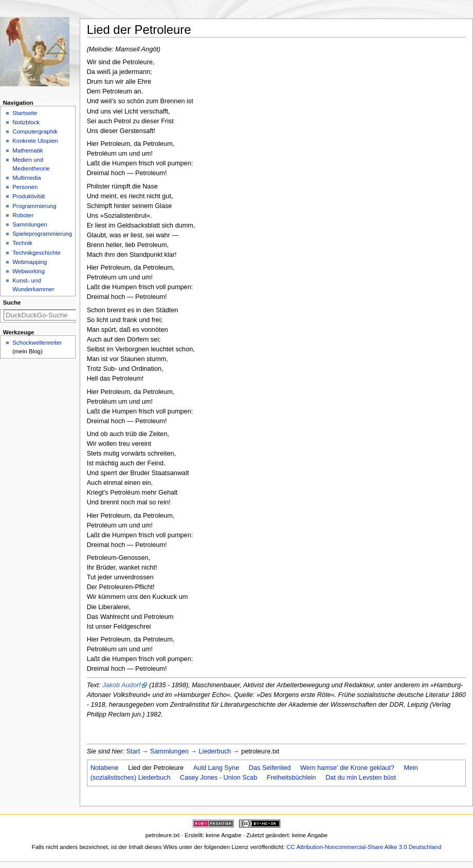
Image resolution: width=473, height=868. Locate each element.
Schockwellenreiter (37, 343)
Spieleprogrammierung (42, 234)
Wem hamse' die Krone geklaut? (347, 768)
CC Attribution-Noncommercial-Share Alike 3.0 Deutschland (364, 847)
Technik (22, 243)
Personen (25, 187)
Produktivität (29, 196)
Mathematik (28, 150)
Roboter (23, 215)
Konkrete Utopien (35, 141)
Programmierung (34, 206)
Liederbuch (215, 751)
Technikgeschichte (37, 253)
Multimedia (26, 178)
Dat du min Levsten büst (361, 778)
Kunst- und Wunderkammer (33, 285)
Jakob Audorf (121, 685)
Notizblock (26, 122)
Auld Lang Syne (216, 768)
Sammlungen (169, 751)
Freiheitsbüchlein (292, 778)
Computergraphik (35, 131)
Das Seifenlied (270, 768)
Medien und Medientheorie (31, 164)
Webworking (29, 271)
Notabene (105, 768)
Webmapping (30, 262)
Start (133, 751)
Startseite (25, 113)
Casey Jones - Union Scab (219, 778)
